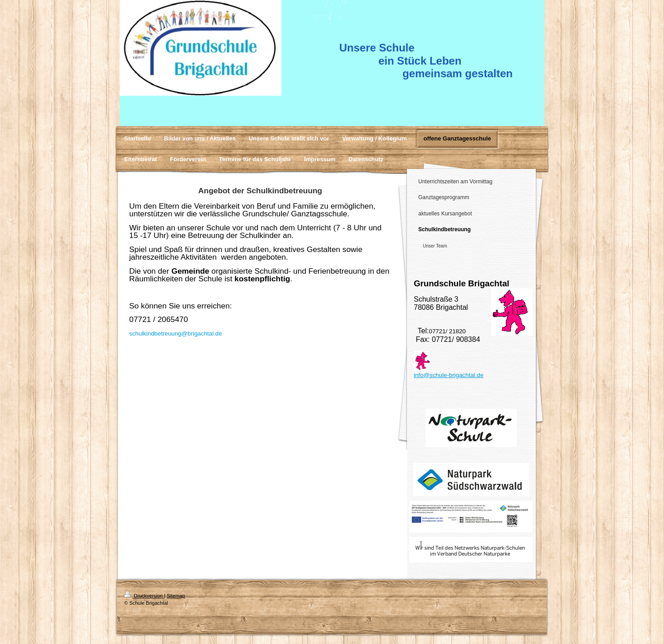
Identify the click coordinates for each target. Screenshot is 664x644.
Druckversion (144, 596)
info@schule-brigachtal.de (449, 375)
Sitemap (176, 596)
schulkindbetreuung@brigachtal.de (175, 334)
